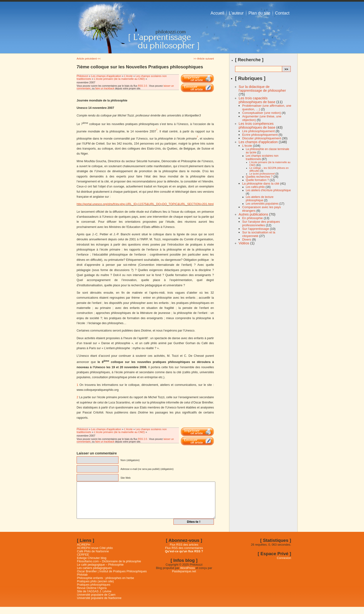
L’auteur (236, 13)
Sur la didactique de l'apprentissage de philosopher (262, 89)
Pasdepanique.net (184, 579)
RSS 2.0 (143, 86)
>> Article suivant (204, 59)
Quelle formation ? (257, 180)
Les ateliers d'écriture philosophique (268, 190)
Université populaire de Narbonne (99, 605)
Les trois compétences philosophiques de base (257, 126)
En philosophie (253, 218)
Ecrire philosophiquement (260, 135)
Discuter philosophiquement (262, 138)
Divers (247, 239)
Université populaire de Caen (96, 602)
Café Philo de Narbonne (93, 559)
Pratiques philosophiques (94, 592)
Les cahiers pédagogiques (95, 575)
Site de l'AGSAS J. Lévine (94, 599)
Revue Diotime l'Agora (92, 595)
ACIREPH (84, 552)
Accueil (217, 13)
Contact (282, 13)
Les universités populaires (262, 204)
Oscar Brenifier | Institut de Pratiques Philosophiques (112, 579)
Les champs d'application (106, 76)
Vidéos (244, 243)
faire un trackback (105, 88)
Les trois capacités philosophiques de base (257, 100)
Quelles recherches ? (259, 177)
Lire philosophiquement (258, 131)
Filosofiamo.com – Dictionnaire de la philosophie (109, 569)
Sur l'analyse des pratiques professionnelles (261, 223)
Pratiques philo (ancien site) (96, 589)
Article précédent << (89, 59)
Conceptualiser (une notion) (261, 113)
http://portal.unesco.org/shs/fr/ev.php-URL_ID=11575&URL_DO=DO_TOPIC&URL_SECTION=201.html (145, 204)
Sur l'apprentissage (256, 229)
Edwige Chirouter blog (92, 565)
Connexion (284, 565)
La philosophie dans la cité (261, 184)
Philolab (82, 582)
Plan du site (259, 13)
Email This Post (197, 88)
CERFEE (83, 562)
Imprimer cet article (197, 79)
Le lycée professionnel (262, 174)
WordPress (187, 575)
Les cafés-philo (255, 187)
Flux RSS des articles (184, 552)
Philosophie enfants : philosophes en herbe (106, 585)
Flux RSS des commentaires (184, 555)
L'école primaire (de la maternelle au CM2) (119, 79)
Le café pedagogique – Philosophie (100, 572)
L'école (128, 76)
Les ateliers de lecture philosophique (260, 199)
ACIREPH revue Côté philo (95, 555)
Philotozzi (83, 76)
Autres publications (253, 214)
